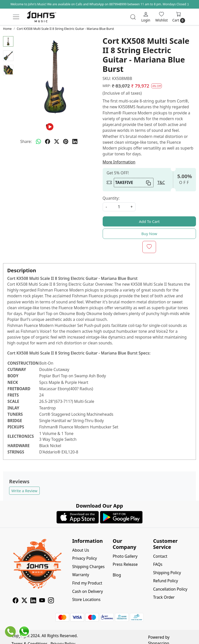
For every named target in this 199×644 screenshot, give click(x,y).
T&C (161, 182)
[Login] (146, 17)
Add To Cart (149, 221)
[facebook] (48, 141)
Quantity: (111, 198)
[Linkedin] (33, 601)
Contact (160, 556)
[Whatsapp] (38, 141)
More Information (119, 162)
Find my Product (87, 583)
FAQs (158, 564)
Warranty (81, 575)
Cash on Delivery (88, 591)
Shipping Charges (89, 567)
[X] (24, 601)
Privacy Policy (85, 558)
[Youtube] (42, 601)
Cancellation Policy (170, 589)
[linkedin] (75, 141)
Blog (117, 575)
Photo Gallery (125, 556)
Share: (26, 141)
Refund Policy (165, 581)
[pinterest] (66, 141)
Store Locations (86, 599)
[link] (133, 17)
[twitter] (57, 141)
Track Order (164, 597)
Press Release (125, 564)
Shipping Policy (167, 573)
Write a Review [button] (24, 491)
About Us (81, 550)
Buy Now (149, 234)
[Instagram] (51, 601)
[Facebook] (16, 601)
